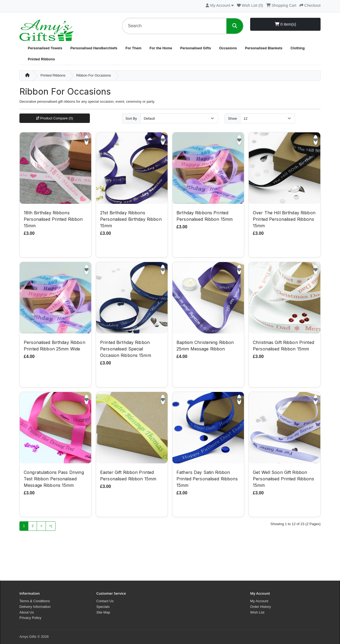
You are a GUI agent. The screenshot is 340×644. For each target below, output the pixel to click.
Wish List (257, 612)
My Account (259, 601)
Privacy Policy (30, 618)
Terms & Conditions (35, 601)
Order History (261, 607)
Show (232, 118)
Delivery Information (35, 607)
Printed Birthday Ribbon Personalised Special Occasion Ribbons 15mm (126, 350)
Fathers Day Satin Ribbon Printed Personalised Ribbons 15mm (207, 479)
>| (51, 527)
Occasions (228, 48)
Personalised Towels (45, 48)
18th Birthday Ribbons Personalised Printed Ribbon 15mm (53, 220)
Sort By (131, 118)
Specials (103, 607)
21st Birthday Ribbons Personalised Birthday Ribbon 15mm (131, 220)
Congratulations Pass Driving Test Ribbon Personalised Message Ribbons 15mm (54, 479)
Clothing (297, 48)
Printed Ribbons (41, 59)
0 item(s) (285, 24)
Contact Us (105, 601)
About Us (27, 612)
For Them (133, 48)
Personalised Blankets (264, 48)
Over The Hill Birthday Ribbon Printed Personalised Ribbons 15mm (284, 220)
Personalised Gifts (196, 48)
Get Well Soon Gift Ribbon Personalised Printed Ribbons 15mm (283, 479)
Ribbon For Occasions (94, 75)
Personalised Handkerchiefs (94, 48)
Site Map (103, 612)
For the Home (161, 48)
